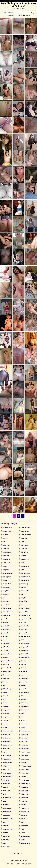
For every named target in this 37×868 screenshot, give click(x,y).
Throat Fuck (24, 819)
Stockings (6, 805)
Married (5, 692)
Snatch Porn (24, 798)
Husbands (24, 668)
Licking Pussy (7, 689)
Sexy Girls (6, 780)
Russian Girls (25, 759)
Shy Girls (5, 787)
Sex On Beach (7, 773)
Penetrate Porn (25, 731)
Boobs (23, 563)
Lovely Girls (24, 689)
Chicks (5, 580)
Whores (23, 840)
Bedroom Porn (25, 552)
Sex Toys (23, 777)
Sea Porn (23, 763)
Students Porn (7, 808)
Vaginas (23, 833)
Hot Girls (23, 664)
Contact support (27, 864)
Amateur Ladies (25, 528)
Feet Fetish (6, 626)
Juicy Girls (6, 678)
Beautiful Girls (7, 552)
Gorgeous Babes (26, 647)
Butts (22, 570)
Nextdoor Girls (25, 710)
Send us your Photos (16, 861)
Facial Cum (6, 622)
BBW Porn (24, 549)
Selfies (5, 766)
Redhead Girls (7, 759)
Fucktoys (5, 636)
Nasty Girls (6, 706)
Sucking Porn (25, 808)
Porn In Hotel (25, 738)
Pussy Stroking (25, 752)
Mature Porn (6, 696)
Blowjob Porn (25, 559)
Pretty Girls (24, 742)
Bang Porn (6, 549)
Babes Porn (6, 545)
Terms (8, 864)
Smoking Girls (7, 798)
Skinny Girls (24, 787)
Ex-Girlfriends (7, 619)
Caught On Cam (7, 573)
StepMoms (24, 801)
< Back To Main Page (18, 9)
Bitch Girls (6, 556)
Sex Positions (7, 777)
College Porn (6, 587)
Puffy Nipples (25, 749)
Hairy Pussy (24, 650)
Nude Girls (6, 713)
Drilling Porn (6, 615)
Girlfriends (6, 643)
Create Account (27, 1)
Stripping (23, 805)
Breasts (5, 566)
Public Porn (6, 749)
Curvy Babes (6, 601)
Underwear (6, 826)
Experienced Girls (26, 619)
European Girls (25, 615)
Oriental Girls (7, 724)
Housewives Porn (8, 668)
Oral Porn (23, 717)
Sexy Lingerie (25, 780)
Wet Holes (6, 840)
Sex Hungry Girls (26, 766)
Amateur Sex (6, 535)
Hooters (23, 661)
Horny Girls (6, 664)
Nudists (23, 713)
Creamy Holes (25, 591)
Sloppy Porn (24, 791)
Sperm (5, 801)
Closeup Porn (7, 584)
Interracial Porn (7, 671)
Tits (4, 822)
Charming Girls (25, 573)
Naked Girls (24, 703)
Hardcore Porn (7, 654)
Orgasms (5, 720)
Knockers (5, 682)
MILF (4, 699)
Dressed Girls (25, 612)
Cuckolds (5, 594)
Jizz (4, 675)
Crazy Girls (6, 591)
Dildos (23, 605)
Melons (23, 696)
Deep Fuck (6, 605)
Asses (4, 542)
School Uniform (7, 763)
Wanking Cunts (25, 836)
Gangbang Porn (25, 636)
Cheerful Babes (25, 577)
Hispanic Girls (25, 654)
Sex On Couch (25, 773)
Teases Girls (6, 815)
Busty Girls (6, 570)
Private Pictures (7, 745)
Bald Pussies (25, 545)
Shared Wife (6, 784)
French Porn (6, 633)
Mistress (23, 699)
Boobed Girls (7, 563)
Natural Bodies (25, 706)
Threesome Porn (8, 819)
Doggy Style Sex (26, 608)
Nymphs (5, 717)
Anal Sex (5, 538)
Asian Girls (24, 538)
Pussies (5, 752)
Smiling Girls (25, 794)
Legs (4, 685)
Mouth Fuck (6, 703)
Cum (22, 594)
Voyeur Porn (6, 836)
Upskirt (23, 829)
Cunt (4, 598)
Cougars (23, 587)
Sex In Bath (6, 770)
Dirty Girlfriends (7, 608)
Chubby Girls (25, 580)
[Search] (19, 13)
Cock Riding (24, 584)
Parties (23, 728)
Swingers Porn (25, 812)
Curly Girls (24, 598)
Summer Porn (7, 812)
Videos (19, 16)
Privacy (18, 864)
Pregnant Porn (7, 742)
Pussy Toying (7, 756)
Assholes (23, 542)
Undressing (24, 826)
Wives (4, 843)
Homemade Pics (26, 657)
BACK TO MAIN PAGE (18, 853)
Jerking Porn (24, 671)
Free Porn (24, 629)
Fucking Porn (25, 633)
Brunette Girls (25, 566)
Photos (27, 16)
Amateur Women (26, 535)
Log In (34, 1)
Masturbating (25, 692)
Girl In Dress (24, 640)
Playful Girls (24, 735)
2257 (13, 864)
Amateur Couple (7, 528)
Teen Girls (24, 815)
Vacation (5, 833)
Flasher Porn (6, 629)
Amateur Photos (7, 531)
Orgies (23, 720)
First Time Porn (25, 626)
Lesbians (23, 685)
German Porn (7, 640)
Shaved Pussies (25, 784)
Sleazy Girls (6, 791)
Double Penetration (8, 612)
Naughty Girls (7, 710)
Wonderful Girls (25, 843)
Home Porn (6, 657)
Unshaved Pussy (8, 829)
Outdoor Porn (25, 724)
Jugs (22, 675)
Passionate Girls (7, 731)
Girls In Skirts (7, 647)
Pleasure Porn (7, 738)
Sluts (4, 794)
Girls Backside (25, 643)
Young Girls (6, 847)
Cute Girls (24, 601)
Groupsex (6, 650)
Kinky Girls (24, 678)
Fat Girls (23, 622)
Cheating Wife (7, 577)
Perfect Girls (6, 735)
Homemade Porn (8, 661)
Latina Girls (24, 682)
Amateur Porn (25, 531)
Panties (5, 728)
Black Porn (24, 556)
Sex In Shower (25, 770)
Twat (22, 822)
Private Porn (24, 745)
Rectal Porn (24, 756)
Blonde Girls (6, 559)
